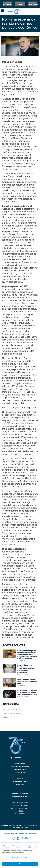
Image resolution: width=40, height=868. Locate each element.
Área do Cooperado (7, 4)
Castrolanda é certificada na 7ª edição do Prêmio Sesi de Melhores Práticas (27, 693)
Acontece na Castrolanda (13, 709)
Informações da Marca (20, 767)
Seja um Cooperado (20, 4)
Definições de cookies (20, 858)
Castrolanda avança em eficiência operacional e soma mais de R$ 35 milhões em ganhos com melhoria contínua (27, 654)
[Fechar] (37, 846)
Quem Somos (20, 764)
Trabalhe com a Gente (20, 797)
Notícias (6, 718)
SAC (20, 791)
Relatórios (20, 785)
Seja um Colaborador (33, 4)
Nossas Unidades (20, 770)
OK (20, 864)
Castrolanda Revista (20, 782)
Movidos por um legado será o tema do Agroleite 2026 (27, 681)
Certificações (20, 773)
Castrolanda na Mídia (11, 713)
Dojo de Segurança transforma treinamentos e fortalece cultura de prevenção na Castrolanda (27, 669)
